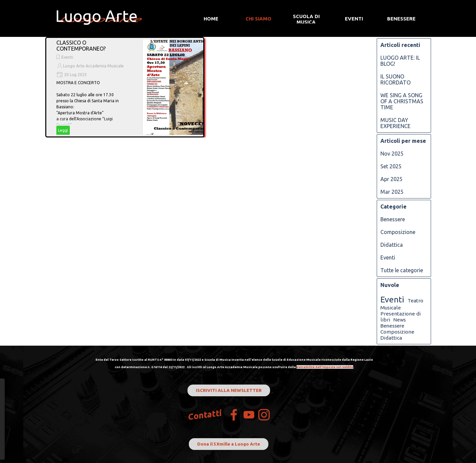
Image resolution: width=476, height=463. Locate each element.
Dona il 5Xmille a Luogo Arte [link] (229, 444)
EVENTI (354, 19)
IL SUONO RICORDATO (395, 79)
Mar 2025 (392, 192)
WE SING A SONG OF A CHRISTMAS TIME (402, 101)
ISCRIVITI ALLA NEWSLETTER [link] (229, 390)
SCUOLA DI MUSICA (306, 19)
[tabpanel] (234, 363)
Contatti (205, 415)
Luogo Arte (96, 16)
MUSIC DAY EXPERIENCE (395, 123)
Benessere (393, 219)
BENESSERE (401, 19)
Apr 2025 (391, 179)
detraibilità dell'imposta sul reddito (325, 367)
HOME (211, 19)
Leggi (63, 130)
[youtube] (249, 415)
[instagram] (264, 415)
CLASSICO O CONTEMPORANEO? (81, 46)
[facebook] (234, 415)
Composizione (398, 232)
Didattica (392, 245)
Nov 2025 (392, 154)
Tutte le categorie (402, 270)
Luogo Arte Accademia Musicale (93, 66)
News (400, 320)
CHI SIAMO (258, 19)
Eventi (67, 57)
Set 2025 (391, 166)
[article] (125, 87)
